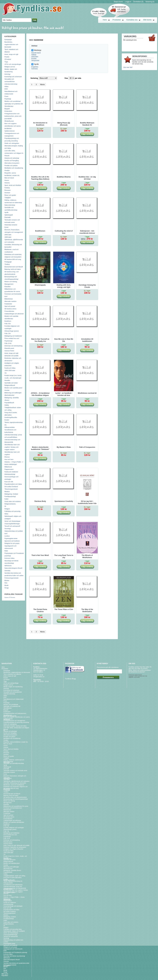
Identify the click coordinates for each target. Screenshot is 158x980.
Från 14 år (8, 343)
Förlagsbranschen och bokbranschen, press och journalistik (13, 116)
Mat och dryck (9, 178)
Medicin (7, 492)
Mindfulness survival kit (87, 393)
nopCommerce (138, 675)
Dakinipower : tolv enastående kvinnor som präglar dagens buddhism (87, 232)
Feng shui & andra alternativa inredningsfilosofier (11, 415)
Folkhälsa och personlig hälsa (13, 929)
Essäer (7, 420)
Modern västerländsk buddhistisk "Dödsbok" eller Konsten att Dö (40, 448)
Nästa (42, 85)
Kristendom (8, 111)
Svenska (7, 571)
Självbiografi (9, 215)
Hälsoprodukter (10, 427)
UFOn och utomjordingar (13, 64)
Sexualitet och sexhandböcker (13, 692)
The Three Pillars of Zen (64, 609)
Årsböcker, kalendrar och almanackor (15, 847)
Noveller (7, 380)
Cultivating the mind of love (64, 232)
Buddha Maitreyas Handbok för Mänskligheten (87, 124)
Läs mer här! (128, 67)
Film (6, 583)
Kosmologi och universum (13, 77)
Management (9, 284)
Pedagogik (8, 262)
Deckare (7, 193)
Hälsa (6, 86)
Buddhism (8, 321)
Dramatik (8, 217)
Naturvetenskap (10, 205)
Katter (7, 499)
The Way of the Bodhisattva (87, 610)
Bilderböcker (9, 299)
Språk (7, 212)
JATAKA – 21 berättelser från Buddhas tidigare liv (40, 394)
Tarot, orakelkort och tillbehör (12, 674)
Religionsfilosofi (10, 385)
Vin (6, 373)
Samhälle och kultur (11, 383)
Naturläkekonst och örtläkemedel (14, 699)
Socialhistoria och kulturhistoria (13, 885)
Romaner (8, 190)
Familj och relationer (11, 472)
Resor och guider (10, 195)
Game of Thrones (10, 597)
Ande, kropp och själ (11, 54)
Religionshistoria (10, 504)
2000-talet (8, 235)
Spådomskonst (10, 131)
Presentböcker (9, 311)
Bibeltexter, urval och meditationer (14, 785)
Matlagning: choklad (11, 494)
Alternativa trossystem (12, 163)
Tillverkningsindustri (11, 489)
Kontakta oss (132, 20)
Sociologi (8, 529)
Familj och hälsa (10, 368)
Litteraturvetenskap (11, 84)
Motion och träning (11, 282)
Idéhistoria (8, 566)
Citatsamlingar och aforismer (14, 314)
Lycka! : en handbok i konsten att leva (64, 394)
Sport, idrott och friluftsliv (13, 185)
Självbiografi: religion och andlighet (14, 931)
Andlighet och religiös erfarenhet (13, 849)
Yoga (6, 62)
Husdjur (7, 170)
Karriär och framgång (12, 161)
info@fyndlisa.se (39, 677)
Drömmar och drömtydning (13, 346)
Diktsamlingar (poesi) (12, 331)
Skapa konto (118, 2)
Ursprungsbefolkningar (12, 524)
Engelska (35, 67)
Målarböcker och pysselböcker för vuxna (16, 806)
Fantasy (7, 188)
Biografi (7, 109)
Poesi (6, 96)
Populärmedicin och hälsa (13, 484)
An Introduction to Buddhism (40, 124)
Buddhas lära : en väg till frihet (87, 178)
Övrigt (7, 588)
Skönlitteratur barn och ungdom (13, 892)
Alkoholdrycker (9, 395)
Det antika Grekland (11, 487)
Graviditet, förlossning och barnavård (15, 783)
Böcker (7, 580)
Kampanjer (8, 40)
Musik (7, 585)
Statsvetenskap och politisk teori (13, 940)
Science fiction (9, 351)
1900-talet (8, 237)
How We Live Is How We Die (64, 340)
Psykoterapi (8, 341)
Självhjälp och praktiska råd (14, 104)
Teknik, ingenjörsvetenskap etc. (13, 881)
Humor (7, 180)
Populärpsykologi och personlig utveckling (16, 722)
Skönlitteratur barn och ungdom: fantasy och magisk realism (12, 447)
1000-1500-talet (10, 370)
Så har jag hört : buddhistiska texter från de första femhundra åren (87, 502)
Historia (7, 183)
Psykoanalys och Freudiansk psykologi (15, 952)
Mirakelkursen (9, 121)
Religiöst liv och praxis (12, 543)
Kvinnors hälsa (9, 558)
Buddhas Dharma (64, 177)
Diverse (7, 457)
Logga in (128, 2)
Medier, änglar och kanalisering (13, 687)
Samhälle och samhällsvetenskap (14, 763)
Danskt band (36, 53)
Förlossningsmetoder (12, 578)
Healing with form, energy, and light (64, 286)
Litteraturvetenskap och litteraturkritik (15, 888)
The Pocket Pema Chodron (40, 610)
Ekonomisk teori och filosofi (14, 267)
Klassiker (8, 287)
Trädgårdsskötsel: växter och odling (14, 876)
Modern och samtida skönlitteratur (14, 822)
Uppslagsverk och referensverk (13, 949)
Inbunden (35, 57)
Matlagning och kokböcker (13, 336)
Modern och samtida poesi (13, 388)
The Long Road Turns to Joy (64, 556)
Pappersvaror (9, 469)
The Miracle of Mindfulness (87, 556)
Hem (105, 20)
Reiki (6, 551)
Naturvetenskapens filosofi (13, 568)
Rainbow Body (40, 501)
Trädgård (8, 198)
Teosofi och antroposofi (12, 526)
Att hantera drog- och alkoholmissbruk (15, 797)
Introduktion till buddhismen (87, 340)
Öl (5, 506)
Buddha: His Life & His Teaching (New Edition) (40, 178)
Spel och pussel (10, 306)
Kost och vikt (9, 482)
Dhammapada (40, 285)
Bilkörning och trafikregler (13, 393)
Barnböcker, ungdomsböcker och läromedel (11, 44)
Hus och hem (9, 459)
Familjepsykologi (10, 496)
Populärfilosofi (9, 403)
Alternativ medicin (11, 301)
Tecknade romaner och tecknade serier (15, 771)
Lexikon (7, 536)
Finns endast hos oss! (12, 338)
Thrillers (7, 264)
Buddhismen (40, 231)
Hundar (7, 390)
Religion (7, 509)
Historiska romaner (11, 225)
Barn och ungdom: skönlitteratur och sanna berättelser (13, 126)
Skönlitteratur (9, 106)
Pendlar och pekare (11, 165)
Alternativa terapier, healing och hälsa (15, 726)
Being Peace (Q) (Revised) (64, 124)
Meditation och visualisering (14, 168)
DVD (6, 89)
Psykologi (8, 99)
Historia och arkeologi (12, 158)
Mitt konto (147, 20)
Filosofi (7, 156)
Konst (6, 227)
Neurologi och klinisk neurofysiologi (14, 956)
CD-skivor (8, 59)
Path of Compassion (87, 447)
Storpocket (35, 61)
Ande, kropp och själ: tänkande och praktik (16, 845)
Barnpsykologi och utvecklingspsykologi (16, 799)
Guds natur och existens (13, 501)
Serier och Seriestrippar (13, 521)
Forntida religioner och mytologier (14, 828)
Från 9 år (8, 324)
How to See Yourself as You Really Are (40, 340)
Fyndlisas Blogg (70, 679)
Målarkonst (8, 467)
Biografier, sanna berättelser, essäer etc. (16, 742)
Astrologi (7, 74)
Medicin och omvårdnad (13, 101)
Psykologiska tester (11, 538)
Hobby (7, 405)
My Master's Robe (64, 447)
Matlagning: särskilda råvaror (12, 870)
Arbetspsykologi (10, 474)
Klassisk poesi (9, 348)
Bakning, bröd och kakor (13, 269)
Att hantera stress (10, 309)
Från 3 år (8, 333)
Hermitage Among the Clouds (87, 286)
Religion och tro (10, 67)
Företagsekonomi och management (14, 721)
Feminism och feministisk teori (13, 808)
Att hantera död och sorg (13, 259)
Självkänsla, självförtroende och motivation (17, 781)
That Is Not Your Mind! (40, 555)
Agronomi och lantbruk (12, 541)
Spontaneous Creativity (64, 501)
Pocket (7, 57)
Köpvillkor (5, 975)
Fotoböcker (8, 304)
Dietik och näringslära (12, 143)
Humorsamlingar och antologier (13, 906)
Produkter (117, 20)
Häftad (34, 55)
